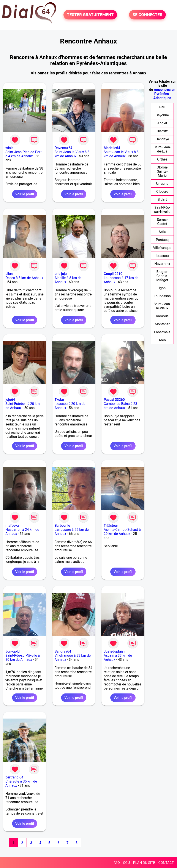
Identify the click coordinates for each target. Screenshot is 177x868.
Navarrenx (162, 264)
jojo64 (10, 400)
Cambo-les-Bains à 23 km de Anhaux (120, 406)
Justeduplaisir (115, 651)
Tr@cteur (111, 525)
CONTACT (166, 863)
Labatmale (162, 332)
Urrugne (162, 184)
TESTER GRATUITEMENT (90, 15)
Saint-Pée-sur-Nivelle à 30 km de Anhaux (23, 658)
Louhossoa (162, 296)
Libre (9, 274)
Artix (162, 232)
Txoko (59, 400)
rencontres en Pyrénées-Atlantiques (164, 94)
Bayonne (162, 115)
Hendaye (162, 139)
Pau (162, 107)
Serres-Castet (162, 222)
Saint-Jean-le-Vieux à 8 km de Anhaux (72, 154)
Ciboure (162, 192)
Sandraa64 (63, 651)
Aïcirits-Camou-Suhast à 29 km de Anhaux (122, 532)
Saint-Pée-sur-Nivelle (162, 210)
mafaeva (12, 525)
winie (9, 148)
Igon (162, 288)
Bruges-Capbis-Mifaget (162, 276)
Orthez (162, 159)
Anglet (162, 123)
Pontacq (162, 240)
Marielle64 (112, 148)
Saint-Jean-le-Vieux (162, 306)
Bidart (162, 200)
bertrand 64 (14, 777)
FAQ (117, 863)
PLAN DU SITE (144, 863)
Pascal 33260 (114, 400)
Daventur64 (63, 148)
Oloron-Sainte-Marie (162, 171)
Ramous (162, 316)
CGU (126, 863)
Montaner (162, 324)
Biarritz (162, 131)
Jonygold (13, 651)
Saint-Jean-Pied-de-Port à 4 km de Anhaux (24, 154)
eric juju (61, 274)
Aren (162, 340)
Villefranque (162, 248)
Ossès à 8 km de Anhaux (24, 278)
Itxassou (162, 256)
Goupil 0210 (113, 274)
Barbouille (62, 525)
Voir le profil (25, 194)
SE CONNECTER (147, 15)
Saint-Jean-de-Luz (162, 149)
